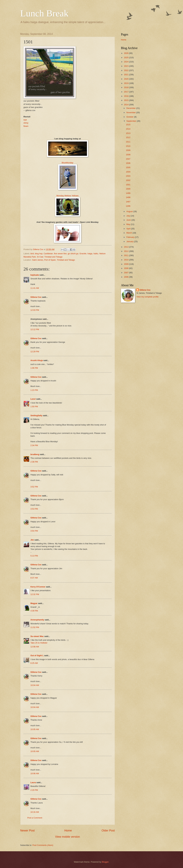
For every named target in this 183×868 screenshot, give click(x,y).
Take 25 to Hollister (39, 643)
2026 (126, 53)
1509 (128, 150)
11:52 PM (35, 627)
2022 (126, 70)
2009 (126, 264)
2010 (126, 260)
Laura (33, 782)
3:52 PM (34, 487)
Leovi (33, 399)
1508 (128, 155)
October (130, 117)
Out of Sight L (37, 655)
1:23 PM (34, 390)
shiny (26, 123)
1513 (128, 133)
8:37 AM (34, 578)
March (129, 233)
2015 (126, 100)
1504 (128, 172)
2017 (126, 92)
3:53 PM (34, 509)
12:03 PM (35, 310)
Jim (32, 540)
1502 (128, 180)
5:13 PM (34, 556)
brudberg (35, 454)
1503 (128, 176)
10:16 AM (35, 812)
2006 (126, 277)
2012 (126, 251)
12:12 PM (35, 329)
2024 (126, 62)
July (128, 216)
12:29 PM (35, 352)
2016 (126, 96)
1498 (128, 197)
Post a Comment (35, 818)
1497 (128, 202)
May (129, 224)
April (129, 229)
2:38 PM (34, 462)
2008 (126, 268)
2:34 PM (34, 445)
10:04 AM (35, 685)
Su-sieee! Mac (37, 636)
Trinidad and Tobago (54, 257)
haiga (90, 254)
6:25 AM (34, 663)
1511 (128, 142)
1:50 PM (34, 407)
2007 (126, 273)
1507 (128, 159)
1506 (128, 163)
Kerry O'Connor (38, 587)
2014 (126, 105)
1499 (128, 193)
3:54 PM (34, 531)
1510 (128, 146)
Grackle (83, 254)
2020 (126, 79)
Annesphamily (37, 620)
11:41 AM (35, 288)
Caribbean (48, 254)
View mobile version (68, 837)
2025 (126, 58)
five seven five (60, 254)
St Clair (40, 257)
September (132, 121)
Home (68, 831)
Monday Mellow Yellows (67, 196)
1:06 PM (34, 368)
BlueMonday (67, 163)
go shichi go (73, 254)
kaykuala (35, 275)
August (130, 211)
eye (25, 120)
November (131, 112)
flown (26, 126)
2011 (126, 255)
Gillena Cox (36, 297)
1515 (128, 125)
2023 (126, 66)
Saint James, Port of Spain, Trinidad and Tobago (53, 260)
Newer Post (28, 831)
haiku (96, 254)
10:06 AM (35, 773)
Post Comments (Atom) (43, 845)
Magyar (34, 603)
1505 (128, 167)
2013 (126, 247)
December (131, 108)
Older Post (108, 831)
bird (32, 254)
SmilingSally (36, 415)
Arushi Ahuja (37, 360)
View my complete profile (147, 297)
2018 (126, 87)
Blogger (105, 862)
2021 (126, 75)
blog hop (39, 254)
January (130, 241)
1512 (128, 137)
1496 (128, 206)
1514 (128, 129)
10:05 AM (35, 729)
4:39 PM (34, 611)
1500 (128, 189)
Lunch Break (44, 13)
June (129, 220)
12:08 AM (35, 647)
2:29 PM (34, 790)
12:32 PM (35, 594)
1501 (128, 185)
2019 (126, 83)
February (131, 237)
